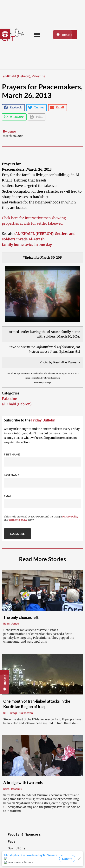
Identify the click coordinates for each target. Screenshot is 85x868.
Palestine (38, 76)
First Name (12, 454)
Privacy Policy (70, 517)
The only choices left (21, 617)
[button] (5, 34)
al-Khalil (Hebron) (17, 76)
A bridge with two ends (23, 783)
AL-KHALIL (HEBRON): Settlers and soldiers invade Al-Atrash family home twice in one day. (39, 239)
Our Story (16, 848)
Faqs (12, 841)
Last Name (11, 475)
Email (8, 496)
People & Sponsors (24, 834)
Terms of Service (18, 520)
